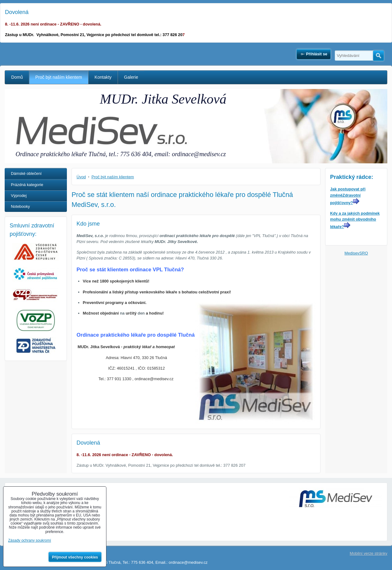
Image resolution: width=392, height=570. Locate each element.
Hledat (378, 56)
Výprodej (19, 196)
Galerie (131, 77)
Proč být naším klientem (59, 77)
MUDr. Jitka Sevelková (163, 99)
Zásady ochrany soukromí (30, 540)
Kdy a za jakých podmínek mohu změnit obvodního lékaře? (355, 220)
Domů (17, 77)
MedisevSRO (356, 253)
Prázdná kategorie (27, 185)
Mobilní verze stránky (369, 553)
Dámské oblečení (26, 173)
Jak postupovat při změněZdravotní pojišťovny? (348, 196)
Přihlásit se (317, 54)
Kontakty (103, 77)
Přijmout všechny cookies (75, 557)
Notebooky (20, 206)
